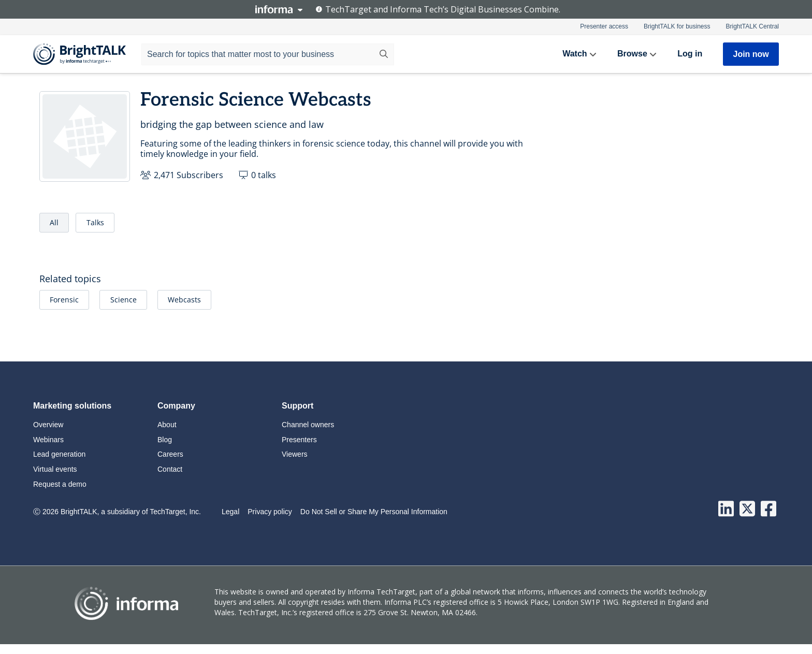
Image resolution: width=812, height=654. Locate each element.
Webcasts (184, 300)
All (54, 222)
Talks (95, 222)
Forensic (64, 300)
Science (124, 300)
